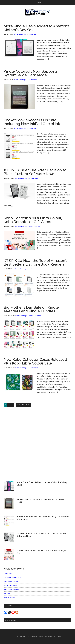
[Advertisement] (37, 443)
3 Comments (33, 80)
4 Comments (34, 269)
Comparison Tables (11, 581)
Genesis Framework (46, 637)
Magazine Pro (32, 637)
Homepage (8, 573)
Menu (39, 3)
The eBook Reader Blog (12, 577)
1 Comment (32, 34)
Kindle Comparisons (11, 585)
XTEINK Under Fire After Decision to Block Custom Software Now (35, 172)
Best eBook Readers (11, 589)
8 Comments (34, 178)
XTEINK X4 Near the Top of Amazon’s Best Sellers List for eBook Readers (35, 262)
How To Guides (9, 598)
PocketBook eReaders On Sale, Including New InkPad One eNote (33, 122)
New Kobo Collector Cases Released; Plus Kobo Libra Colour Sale (36, 361)
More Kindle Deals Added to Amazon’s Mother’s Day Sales (37, 28)
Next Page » (26, 405)
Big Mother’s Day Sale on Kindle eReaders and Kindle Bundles (31, 309)
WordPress (57, 637)
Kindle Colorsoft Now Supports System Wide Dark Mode (31, 73)
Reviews (7, 593)
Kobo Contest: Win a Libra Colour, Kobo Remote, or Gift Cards (33, 220)
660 (19, 405)
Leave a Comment (35, 226)
